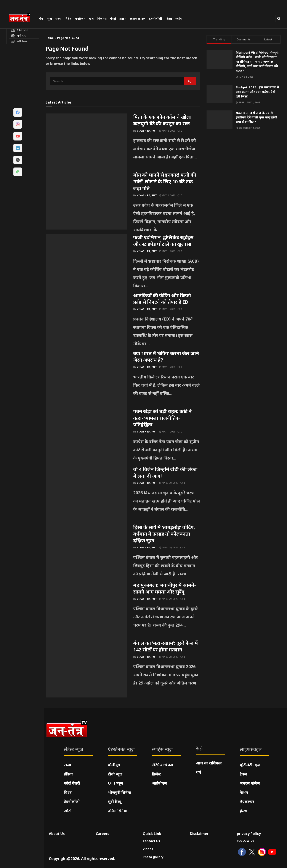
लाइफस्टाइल (138, 18)
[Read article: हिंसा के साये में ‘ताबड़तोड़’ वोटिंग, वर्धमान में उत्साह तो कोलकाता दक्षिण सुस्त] (86, 553)
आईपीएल (159, 783)
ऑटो (68, 811)
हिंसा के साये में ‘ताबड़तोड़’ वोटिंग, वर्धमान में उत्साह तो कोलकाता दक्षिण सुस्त (164, 534)
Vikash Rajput (147, 131)
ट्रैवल (243, 774)
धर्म (198, 772)
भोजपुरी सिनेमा (119, 792)
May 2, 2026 (167, 131)
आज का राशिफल (209, 763)
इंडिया (68, 774)
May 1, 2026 (167, 251)
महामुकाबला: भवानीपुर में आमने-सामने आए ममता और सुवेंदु (164, 588)
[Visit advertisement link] (244, 176)
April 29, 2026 (169, 547)
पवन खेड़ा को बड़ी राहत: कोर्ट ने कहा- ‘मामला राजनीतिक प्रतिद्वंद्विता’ (162, 418)
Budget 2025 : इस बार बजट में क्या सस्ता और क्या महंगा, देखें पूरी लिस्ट (257, 92)
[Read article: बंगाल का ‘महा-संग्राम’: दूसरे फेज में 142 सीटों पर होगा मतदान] (86, 669)
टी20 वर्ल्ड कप (163, 765)
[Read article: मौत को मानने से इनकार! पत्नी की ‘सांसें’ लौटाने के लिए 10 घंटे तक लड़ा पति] (86, 200)
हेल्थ (243, 811)
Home (50, 38)
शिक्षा (169, 18)
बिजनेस (102, 18)
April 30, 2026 (169, 483)
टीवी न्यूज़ (115, 774)
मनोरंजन (80, 18)
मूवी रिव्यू (115, 802)
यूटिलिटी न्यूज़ (250, 765)
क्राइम (123, 18)
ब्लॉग (179, 18)
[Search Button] (279, 18)
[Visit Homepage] (21, 18)
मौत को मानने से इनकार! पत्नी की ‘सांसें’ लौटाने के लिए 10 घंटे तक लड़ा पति (164, 181)
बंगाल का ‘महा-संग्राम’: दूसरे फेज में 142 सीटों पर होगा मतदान (165, 646)
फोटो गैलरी (72, 783)
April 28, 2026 (169, 657)
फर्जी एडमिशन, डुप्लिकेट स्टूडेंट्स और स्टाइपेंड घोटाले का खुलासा (163, 240)
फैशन (244, 792)
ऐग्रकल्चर (247, 802)
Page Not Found (68, 38)
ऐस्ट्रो (113, 18)
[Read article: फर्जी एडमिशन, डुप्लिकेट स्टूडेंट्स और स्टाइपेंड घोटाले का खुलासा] (86, 263)
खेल (91, 18)
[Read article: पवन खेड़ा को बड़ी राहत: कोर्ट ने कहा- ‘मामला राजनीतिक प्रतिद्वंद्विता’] (86, 437)
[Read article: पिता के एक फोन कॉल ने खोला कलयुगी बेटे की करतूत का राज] (86, 142)
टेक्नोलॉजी (156, 18)
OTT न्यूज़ (115, 783)
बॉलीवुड (114, 765)
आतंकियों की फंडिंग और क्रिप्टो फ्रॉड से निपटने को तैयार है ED (162, 299)
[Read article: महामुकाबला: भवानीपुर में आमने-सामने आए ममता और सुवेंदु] (86, 611)
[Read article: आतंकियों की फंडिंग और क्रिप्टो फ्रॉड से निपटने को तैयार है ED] (86, 321)
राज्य (58, 18)
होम (41, 18)
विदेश (68, 18)
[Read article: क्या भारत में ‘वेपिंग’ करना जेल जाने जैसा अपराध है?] (86, 379)
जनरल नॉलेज (250, 783)
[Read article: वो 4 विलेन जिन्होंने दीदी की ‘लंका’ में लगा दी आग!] (86, 495)
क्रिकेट (156, 774)
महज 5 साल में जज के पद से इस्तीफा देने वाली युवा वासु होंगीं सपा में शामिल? (256, 117)
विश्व (68, 792)
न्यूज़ (49, 18)
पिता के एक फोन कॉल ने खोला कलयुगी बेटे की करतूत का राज (162, 120)
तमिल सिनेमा (118, 811)
